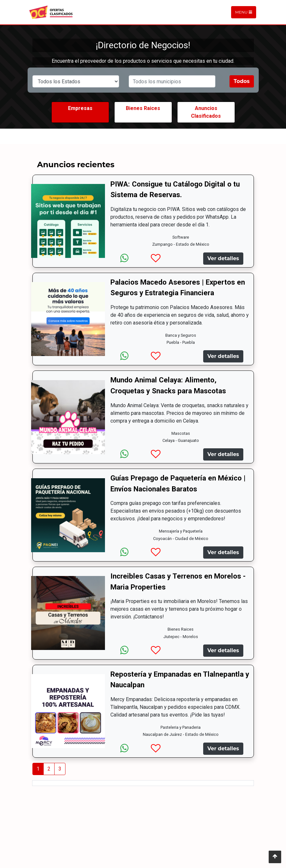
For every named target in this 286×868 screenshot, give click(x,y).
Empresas (80, 108)
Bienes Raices (143, 108)
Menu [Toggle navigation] (244, 12)
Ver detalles (223, 258)
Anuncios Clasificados (206, 112)
